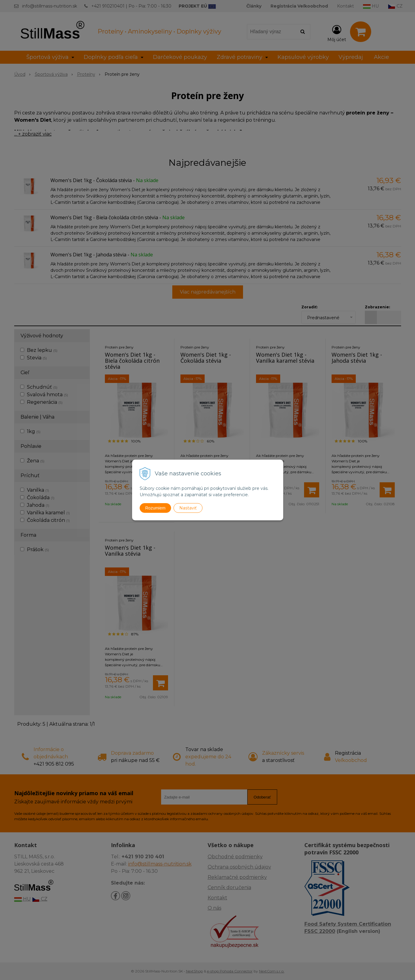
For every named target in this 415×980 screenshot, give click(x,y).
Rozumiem (156, 508)
